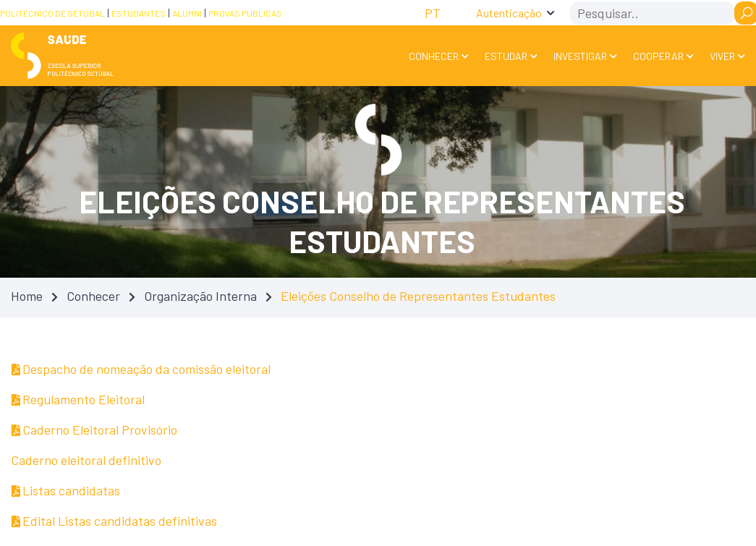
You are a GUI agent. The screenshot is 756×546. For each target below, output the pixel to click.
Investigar (580, 56)
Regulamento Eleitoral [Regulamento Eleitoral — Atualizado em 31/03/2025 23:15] (78, 399)
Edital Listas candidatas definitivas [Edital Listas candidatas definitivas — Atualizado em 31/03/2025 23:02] (114, 521)
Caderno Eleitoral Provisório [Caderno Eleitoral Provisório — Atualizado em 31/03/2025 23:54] (94, 430)
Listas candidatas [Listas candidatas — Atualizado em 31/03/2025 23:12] (66, 490)
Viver (722, 56)
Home (27, 296)
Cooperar (658, 56)
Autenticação (509, 13)
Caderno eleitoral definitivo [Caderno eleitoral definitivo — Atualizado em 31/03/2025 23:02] (86, 460)
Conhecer (434, 56)
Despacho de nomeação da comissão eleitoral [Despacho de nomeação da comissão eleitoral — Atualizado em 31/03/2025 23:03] (141, 369)
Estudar (506, 56)
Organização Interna (200, 296)
